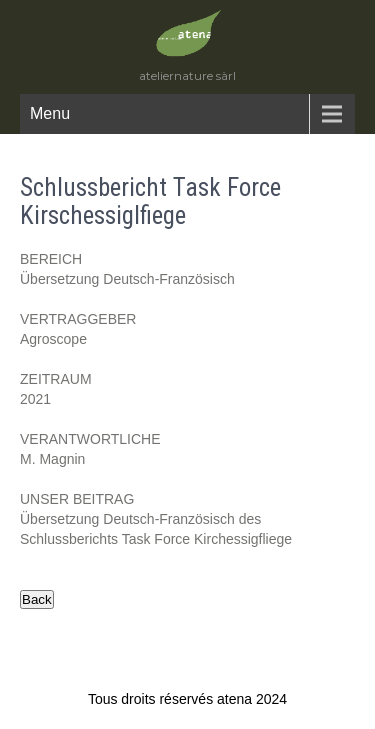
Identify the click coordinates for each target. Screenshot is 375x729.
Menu (50, 113)
